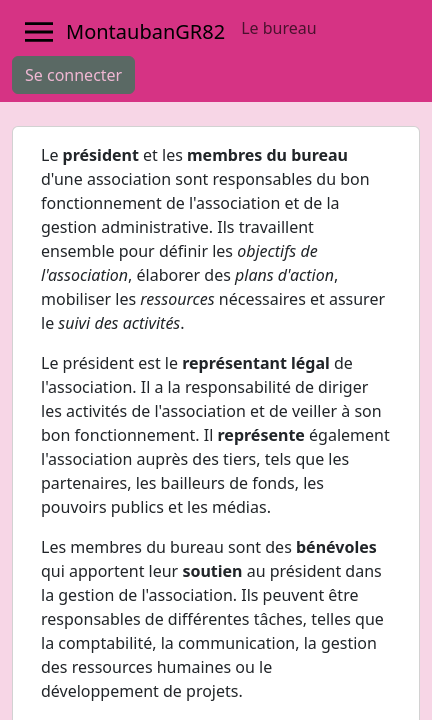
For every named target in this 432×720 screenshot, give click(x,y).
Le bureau (278, 28)
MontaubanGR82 (145, 31)
